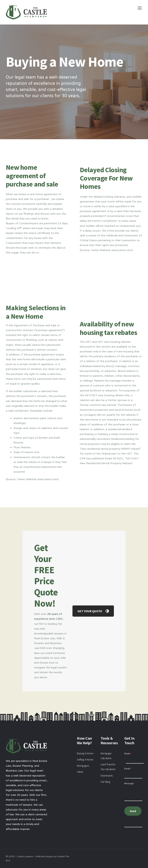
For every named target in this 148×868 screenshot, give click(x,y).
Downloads (107, 776)
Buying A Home (85, 753)
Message (129, 783)
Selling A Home (85, 759)
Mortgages (83, 766)
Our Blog (105, 782)
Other (80, 772)
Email (128, 769)
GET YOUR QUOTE (93, 611)
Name (128, 753)
